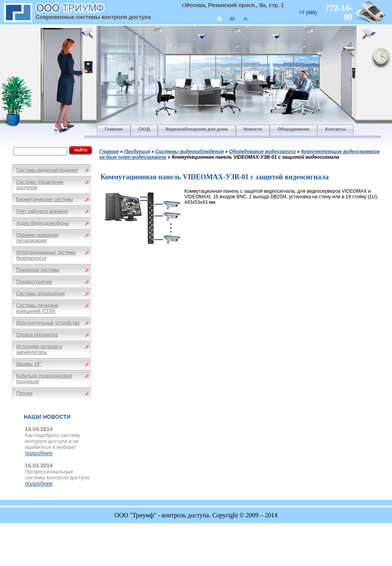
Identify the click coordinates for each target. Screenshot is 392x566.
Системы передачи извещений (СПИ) (37, 308)
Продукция (137, 152)
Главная (109, 152)
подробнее (39, 453)
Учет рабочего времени (42, 211)
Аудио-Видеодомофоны (43, 223)
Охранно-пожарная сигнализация (37, 238)
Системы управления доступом (40, 185)
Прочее (24, 393)
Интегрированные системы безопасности (46, 255)
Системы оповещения (41, 294)
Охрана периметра (37, 335)
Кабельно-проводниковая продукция (44, 379)
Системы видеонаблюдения (47, 170)
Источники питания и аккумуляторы (39, 349)
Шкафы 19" (29, 364)
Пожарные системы (38, 270)
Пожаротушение (34, 282)
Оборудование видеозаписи (262, 152)
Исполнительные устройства (48, 323)
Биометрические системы (45, 199)
